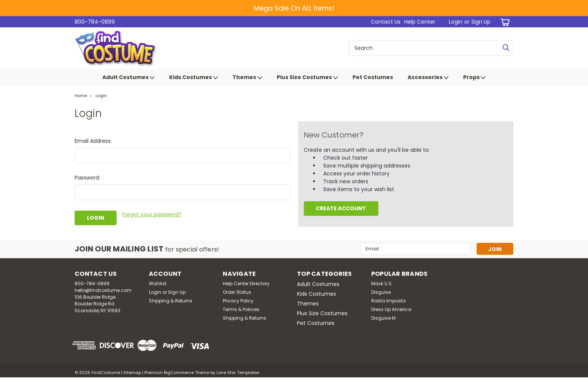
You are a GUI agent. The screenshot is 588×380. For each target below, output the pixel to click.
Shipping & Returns (171, 301)
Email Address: (93, 141)
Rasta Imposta (388, 301)
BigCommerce (179, 373)
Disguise (381, 292)
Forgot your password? (152, 214)
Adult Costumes (128, 78)
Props (474, 78)
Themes (247, 78)
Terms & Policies (241, 309)
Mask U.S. (382, 284)
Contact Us (386, 22)
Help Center (420, 22)
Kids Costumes (193, 78)
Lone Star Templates (238, 373)
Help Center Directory (246, 284)
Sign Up (481, 22)
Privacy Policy (238, 301)
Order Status (237, 292)
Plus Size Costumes (307, 78)
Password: (87, 178)
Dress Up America (391, 309)
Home (81, 96)
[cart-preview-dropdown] (504, 22)
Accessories (428, 78)
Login (456, 22)
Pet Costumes (373, 77)
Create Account (341, 208)
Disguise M (383, 318)
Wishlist (158, 284)
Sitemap (132, 373)
